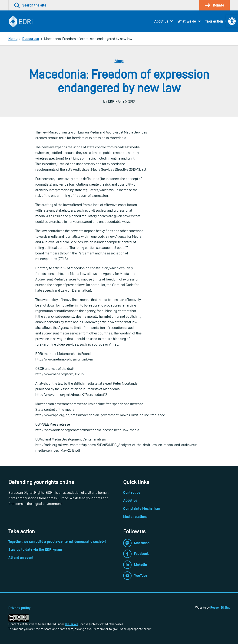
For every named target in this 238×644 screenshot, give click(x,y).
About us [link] (161, 21)
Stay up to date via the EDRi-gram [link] (35, 549)
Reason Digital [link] (220, 607)
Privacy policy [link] (20, 608)
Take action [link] (214, 21)
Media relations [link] (135, 517)
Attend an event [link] (21, 558)
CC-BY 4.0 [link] (71, 624)
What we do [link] (187, 21)
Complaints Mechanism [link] (142, 509)
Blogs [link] (119, 61)
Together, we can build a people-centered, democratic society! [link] (57, 542)
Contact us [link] (132, 492)
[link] (232, 21)
